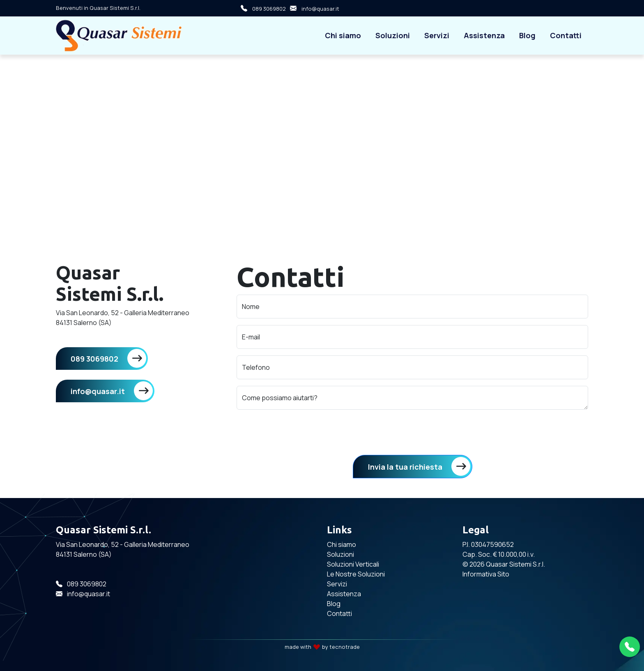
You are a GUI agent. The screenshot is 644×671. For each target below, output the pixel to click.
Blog (527, 35)
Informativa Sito (486, 574)
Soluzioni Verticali (353, 564)
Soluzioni (393, 35)
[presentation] (299, 432)
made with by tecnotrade (322, 647)
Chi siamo (343, 35)
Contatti (566, 35)
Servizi (437, 35)
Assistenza (484, 35)
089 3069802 (261, 8)
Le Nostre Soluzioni (356, 574)
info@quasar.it (313, 8)
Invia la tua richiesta (405, 467)
